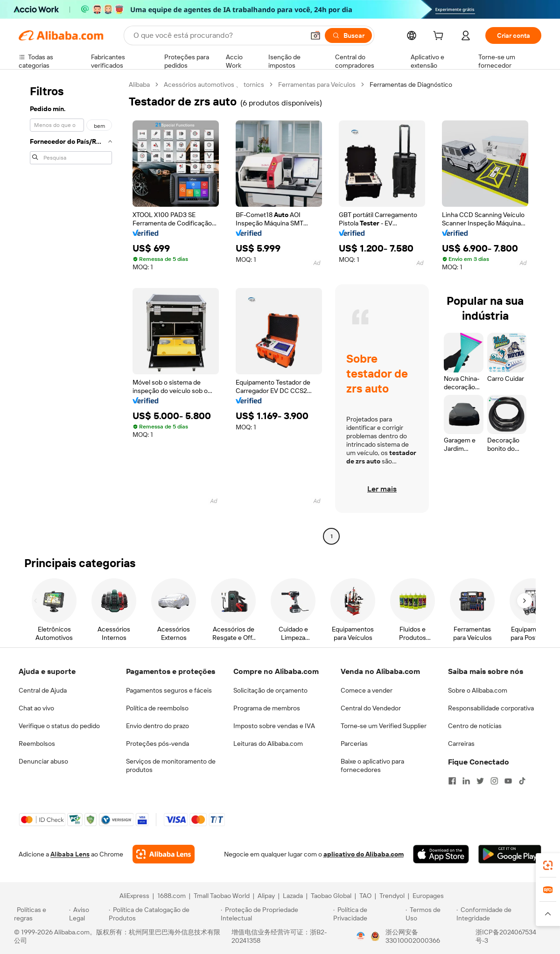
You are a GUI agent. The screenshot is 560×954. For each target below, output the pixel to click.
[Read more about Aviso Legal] (88, 914)
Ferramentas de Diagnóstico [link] (411, 84)
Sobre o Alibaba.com (478, 690)
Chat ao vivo (36, 708)
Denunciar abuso (43, 761)
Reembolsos (37, 744)
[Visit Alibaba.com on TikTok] (522, 781)
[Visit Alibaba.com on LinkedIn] (466, 781)
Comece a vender (367, 690)
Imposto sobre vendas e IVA (274, 726)
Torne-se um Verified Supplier (384, 726)
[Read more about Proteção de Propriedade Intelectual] (276, 914)
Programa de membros (267, 708)
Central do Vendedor (371, 708)
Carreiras (461, 744)
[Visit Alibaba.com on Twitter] (480, 781)
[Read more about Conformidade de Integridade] (501, 914)
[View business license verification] (361, 936)
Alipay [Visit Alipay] (266, 896)
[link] (548, 865)
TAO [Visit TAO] (365, 896)
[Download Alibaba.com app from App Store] (441, 854)
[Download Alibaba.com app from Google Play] (510, 854)
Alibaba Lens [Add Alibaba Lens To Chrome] (70, 854)
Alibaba (139, 84)
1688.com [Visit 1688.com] (171, 896)
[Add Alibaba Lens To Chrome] (164, 854)
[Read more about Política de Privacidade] (368, 914)
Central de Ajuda (43, 690)
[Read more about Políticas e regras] (40, 914)
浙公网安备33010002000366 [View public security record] (413, 936)
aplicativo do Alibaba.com (364, 854)
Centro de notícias (475, 726)
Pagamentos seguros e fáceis (169, 690)
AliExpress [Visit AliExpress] (134, 896)
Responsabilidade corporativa (491, 708)
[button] (315, 35)
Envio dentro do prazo (157, 726)
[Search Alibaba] (218, 35)
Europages (428, 896)
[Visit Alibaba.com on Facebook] (452, 781)
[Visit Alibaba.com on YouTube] (508, 781)
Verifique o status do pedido (59, 726)
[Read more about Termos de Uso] (430, 914)
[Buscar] (348, 35)
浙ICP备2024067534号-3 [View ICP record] (506, 936)
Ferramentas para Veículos (317, 84)
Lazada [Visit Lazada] (293, 896)
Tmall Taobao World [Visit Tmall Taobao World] (222, 896)
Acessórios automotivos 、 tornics (214, 84)
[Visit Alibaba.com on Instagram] (494, 781)
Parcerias (354, 744)
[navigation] (71, 312)
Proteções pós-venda (157, 744)
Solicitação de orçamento (270, 690)
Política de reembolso (157, 708)
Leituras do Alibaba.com (268, 744)
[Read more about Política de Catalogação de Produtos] (163, 914)
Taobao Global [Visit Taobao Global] (331, 896)
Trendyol (392, 896)
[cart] (440, 37)
